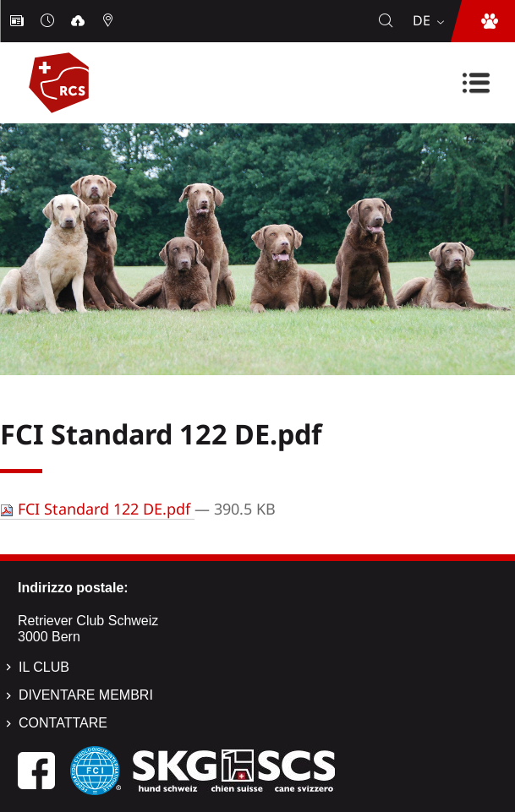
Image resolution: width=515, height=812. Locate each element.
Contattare (63, 723)
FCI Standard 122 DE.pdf (97, 509)
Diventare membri (86, 695)
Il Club (44, 667)
